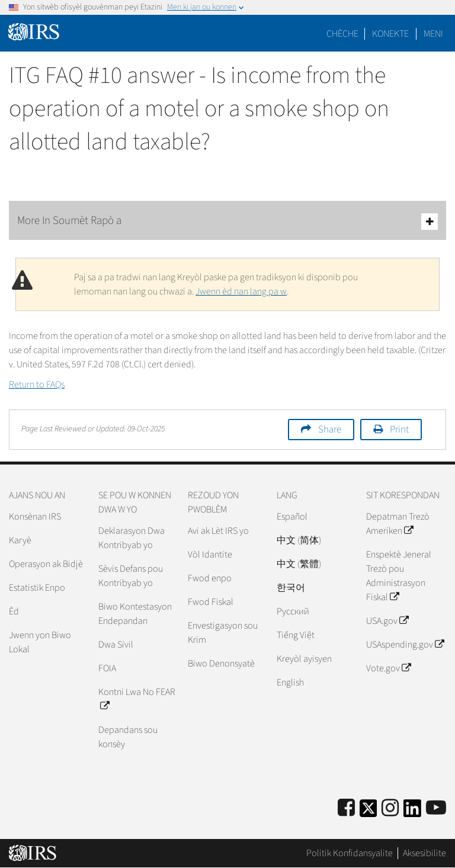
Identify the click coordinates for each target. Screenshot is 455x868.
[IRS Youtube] (436, 808)
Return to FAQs (37, 385)
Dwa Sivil (116, 645)
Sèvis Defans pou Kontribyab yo (131, 576)
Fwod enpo (210, 578)
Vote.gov (388, 668)
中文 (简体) (299, 540)
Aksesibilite (424, 853)
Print (399, 430)
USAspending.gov (405, 645)
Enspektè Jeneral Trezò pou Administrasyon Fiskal (399, 576)
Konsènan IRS (35, 517)
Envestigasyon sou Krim (223, 633)
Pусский (293, 611)
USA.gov (387, 621)
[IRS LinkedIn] (412, 812)
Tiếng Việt (296, 635)
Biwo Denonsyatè (221, 664)
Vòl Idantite (210, 555)
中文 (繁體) (299, 564)
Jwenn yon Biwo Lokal (40, 642)
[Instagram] (390, 808)
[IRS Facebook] (346, 808)
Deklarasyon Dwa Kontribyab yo (132, 538)
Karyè (20, 540)
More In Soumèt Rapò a (227, 221)
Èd (14, 611)
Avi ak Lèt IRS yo (218, 531)
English (290, 683)
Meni (433, 34)
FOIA (107, 668)
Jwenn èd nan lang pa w (241, 292)
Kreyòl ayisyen (304, 659)
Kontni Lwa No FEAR (137, 699)
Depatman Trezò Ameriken (398, 524)
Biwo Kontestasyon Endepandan (135, 614)
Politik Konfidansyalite (350, 853)
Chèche (342, 34)
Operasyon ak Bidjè (46, 564)
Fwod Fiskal (211, 602)
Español (292, 517)
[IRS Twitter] (369, 812)
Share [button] (330, 430)
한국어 (291, 588)
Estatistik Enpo (37, 588)
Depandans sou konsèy (128, 737)
